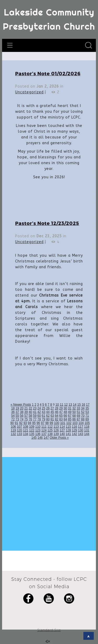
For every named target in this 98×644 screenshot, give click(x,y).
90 (12, 423)
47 (61, 412)
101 (63, 423)
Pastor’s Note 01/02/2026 (48, 73)
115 (68, 427)
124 (44, 430)
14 (75, 405)
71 (87, 416)
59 (35, 416)
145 (34, 438)
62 (48, 416)
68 (74, 416)
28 (57, 408)
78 (39, 419)
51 (78, 412)
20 (22, 408)
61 (44, 416)
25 (44, 408)
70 (83, 416)
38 (22, 412)
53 (87, 412)
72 (13, 419)
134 (26, 434)
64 (57, 416)
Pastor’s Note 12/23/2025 (47, 223)
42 (39, 412)
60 (39, 416)
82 (57, 419)
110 (38, 427)
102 (69, 423)
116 (74, 427)
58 (30, 416)
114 (62, 427)
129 (74, 430)
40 (30, 412)
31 (70, 408)
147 (46, 438)
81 (52, 419)
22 (30, 408)
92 (21, 423)
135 (32, 434)
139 (56, 434)
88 (83, 419)
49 (70, 412)
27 (52, 408)
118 (87, 427)
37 (17, 412)
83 (61, 419)
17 (88, 405)
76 (30, 419)
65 (61, 416)
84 (65, 419)
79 (44, 419)
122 (32, 430)
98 (47, 423)
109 (32, 427)
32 (74, 408)
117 (80, 427)
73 (17, 419)
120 (20, 430)
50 (74, 412)
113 (56, 427)
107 (20, 427)
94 (29, 423)
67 (70, 416)
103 (75, 423)
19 (17, 408)
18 (13, 408)
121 (26, 430)
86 (74, 419)
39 (26, 412)
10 (57, 405)
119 (13, 430)
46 (57, 412)
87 (78, 419)
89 (87, 419)
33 (78, 408)
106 (13, 427)
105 (87, 423)
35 (87, 408)
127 (62, 430)
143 (80, 434)
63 (52, 416)
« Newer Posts (21, 405)
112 (50, 427)
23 (35, 408)
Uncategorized (29, 92)
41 (35, 412)
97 (42, 423)
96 (38, 423)
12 (66, 405)
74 (22, 419)
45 (52, 412)
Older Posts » (59, 438)
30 (65, 408)
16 (83, 405)
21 (26, 408)
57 (26, 416)
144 (87, 434)
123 (38, 430)
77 (35, 419)
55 (17, 416)
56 (22, 416)
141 (68, 434)
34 (83, 408)
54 (13, 416)
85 (70, 419)
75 (26, 419)
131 (87, 430)
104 (81, 423)
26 (48, 408)
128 (68, 430)
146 (40, 438)
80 (48, 419)
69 (78, 416)
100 (57, 423)
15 (79, 405)
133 (20, 434)
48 (65, 412)
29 (61, 408)
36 (13, 412)
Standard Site (49, 630)
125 (50, 430)
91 (16, 423)
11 (62, 405)
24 (39, 408)
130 (80, 430)
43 (44, 412)
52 (83, 412)
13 (70, 405)
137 (44, 434)
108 (26, 427)
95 (34, 423)
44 (48, 412)
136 (38, 434)
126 (56, 430)
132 (13, 434)
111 (44, 427)
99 (51, 423)
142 (74, 434)
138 (50, 434)
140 (62, 434)
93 (25, 423)
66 (65, 416)
